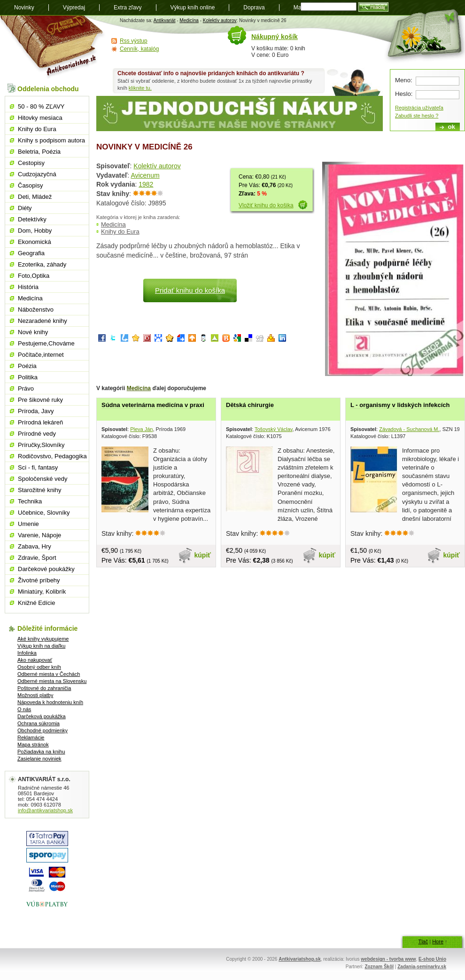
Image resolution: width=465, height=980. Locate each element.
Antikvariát (165, 20)
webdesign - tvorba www (388, 959)
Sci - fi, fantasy (38, 467)
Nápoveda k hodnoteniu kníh (50, 702)
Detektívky (32, 219)
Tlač (423, 941)
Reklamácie (31, 737)
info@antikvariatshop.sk (45, 810)
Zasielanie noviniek (39, 759)
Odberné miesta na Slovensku (52, 681)
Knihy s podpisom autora (51, 140)
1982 (146, 184)
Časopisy (30, 185)
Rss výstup (134, 41)
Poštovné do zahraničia (44, 688)
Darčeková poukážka (42, 716)
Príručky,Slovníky (41, 445)
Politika (28, 377)
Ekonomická (35, 242)
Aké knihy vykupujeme (43, 639)
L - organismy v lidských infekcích (400, 405)
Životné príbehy (39, 580)
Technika (30, 501)
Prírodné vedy (37, 434)
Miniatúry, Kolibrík (42, 592)
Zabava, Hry (35, 546)
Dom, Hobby (35, 231)
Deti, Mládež (35, 197)
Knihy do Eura (120, 231)
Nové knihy (33, 332)
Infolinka (27, 653)
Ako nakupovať (35, 660)
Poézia (27, 366)
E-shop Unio (432, 959)
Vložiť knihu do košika (266, 205)
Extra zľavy (128, 8)
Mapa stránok (33, 745)
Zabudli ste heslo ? (417, 116)
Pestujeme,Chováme (46, 343)
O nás (24, 709)
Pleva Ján (141, 429)
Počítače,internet (41, 355)
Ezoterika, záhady (42, 264)
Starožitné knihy (40, 490)
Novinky (24, 8)
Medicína (189, 20)
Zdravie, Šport (37, 558)
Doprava (254, 8)
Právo (26, 388)
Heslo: (404, 94)
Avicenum (145, 175)
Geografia (31, 253)
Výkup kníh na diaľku (41, 646)
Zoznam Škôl (379, 967)
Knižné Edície (37, 603)
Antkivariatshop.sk (299, 959)
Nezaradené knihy (43, 321)
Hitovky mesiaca (40, 118)
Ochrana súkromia (39, 723)
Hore (438, 941)
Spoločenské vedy (43, 479)
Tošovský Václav (274, 429)
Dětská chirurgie (250, 405)
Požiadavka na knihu (41, 752)
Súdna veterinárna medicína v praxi (153, 405)
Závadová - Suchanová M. (409, 429)
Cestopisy (31, 163)
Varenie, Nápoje (39, 535)
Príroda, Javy (36, 411)
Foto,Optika (34, 276)
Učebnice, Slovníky (44, 513)
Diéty (25, 208)
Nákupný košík (275, 37)
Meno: (404, 80)
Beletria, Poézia (39, 152)
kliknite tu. (140, 88)
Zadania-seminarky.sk (422, 967)
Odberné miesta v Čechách (49, 674)
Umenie (28, 524)
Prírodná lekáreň (40, 422)
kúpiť (203, 555)
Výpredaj (74, 8)
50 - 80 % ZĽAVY (41, 106)
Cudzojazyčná (37, 174)
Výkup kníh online (193, 8)
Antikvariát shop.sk (53, 47)
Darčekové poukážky (46, 569)
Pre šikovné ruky (40, 400)
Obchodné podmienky (43, 730)
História (28, 287)
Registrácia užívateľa (419, 108)
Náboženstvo (36, 310)
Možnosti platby (35, 695)
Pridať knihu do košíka (190, 290)
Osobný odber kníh (39, 667)
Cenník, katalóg (139, 49)
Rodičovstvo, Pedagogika (52, 456)
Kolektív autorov (220, 20)
